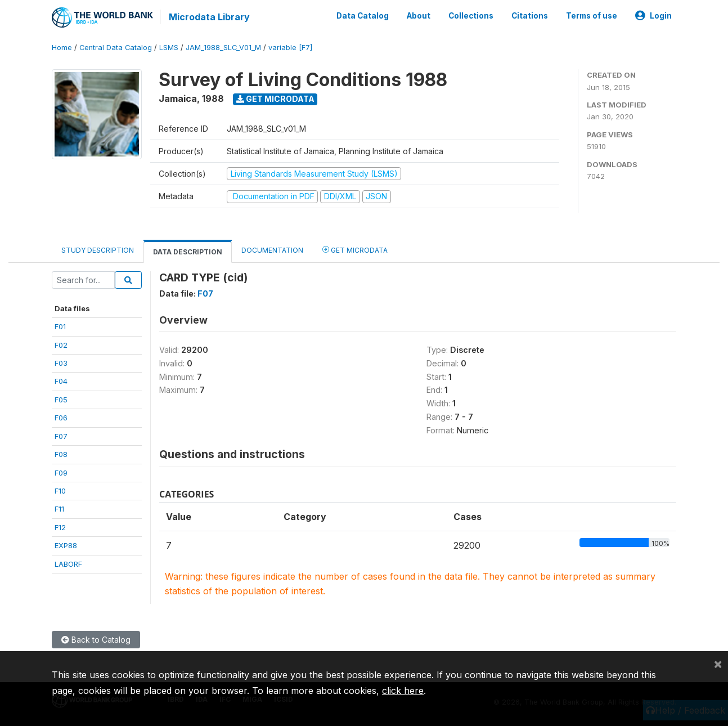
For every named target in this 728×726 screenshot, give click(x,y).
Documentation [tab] (272, 250)
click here (403, 691)
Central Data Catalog (116, 48)
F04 (61, 381)
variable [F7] (290, 48)
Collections (471, 16)
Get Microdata (275, 99)
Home (62, 48)
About (419, 16)
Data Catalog (363, 16)
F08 (61, 454)
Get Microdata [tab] (355, 250)
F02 (61, 345)
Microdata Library (209, 17)
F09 (61, 473)
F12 (60, 527)
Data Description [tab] (188, 252)
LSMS (169, 48)
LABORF (68, 564)
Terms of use (592, 16)
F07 (61, 436)
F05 (61, 400)
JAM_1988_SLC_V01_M (223, 48)
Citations (530, 16)
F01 (60, 326)
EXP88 (66, 545)
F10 (60, 491)
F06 (61, 418)
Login (653, 16)
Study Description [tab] (98, 250)
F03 (61, 363)
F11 (59, 509)
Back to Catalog (96, 640)
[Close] (718, 664)
